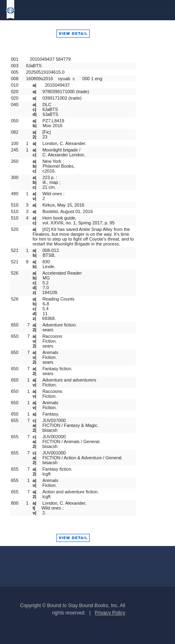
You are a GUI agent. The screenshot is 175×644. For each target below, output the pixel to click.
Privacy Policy (110, 613)
